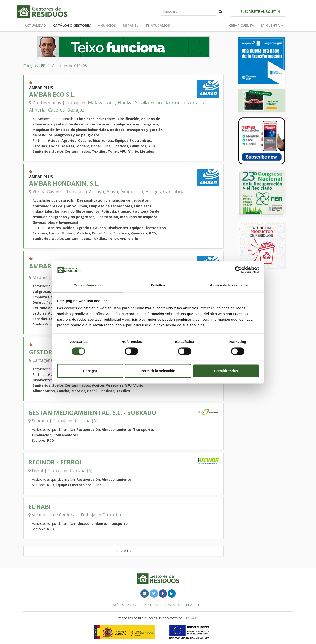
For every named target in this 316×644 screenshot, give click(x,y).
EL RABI (40, 507)
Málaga (96, 102)
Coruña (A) (86, 421)
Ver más (124, 551)
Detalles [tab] (158, 285)
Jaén (111, 102)
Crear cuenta (241, 25)
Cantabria (174, 192)
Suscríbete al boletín (258, 11)
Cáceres (56, 110)
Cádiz (199, 102)
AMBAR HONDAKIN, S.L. (64, 183)
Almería (37, 110)
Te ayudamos (158, 25)
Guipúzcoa (132, 192)
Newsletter (195, 605)
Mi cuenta (272, 25)
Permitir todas (226, 371)
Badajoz (76, 110)
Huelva (125, 102)
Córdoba (181, 102)
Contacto (173, 605)
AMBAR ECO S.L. (52, 94)
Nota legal (150, 605)
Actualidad (35, 25)
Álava (112, 192)
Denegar (90, 371)
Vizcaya (96, 192)
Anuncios (107, 25)
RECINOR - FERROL (56, 462)
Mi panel (131, 25)
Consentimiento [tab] (87, 285)
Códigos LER (34, 66)
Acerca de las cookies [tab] (229, 285)
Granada (160, 102)
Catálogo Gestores (72, 25)
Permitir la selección (158, 371)
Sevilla (142, 102)
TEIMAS (191, 618)
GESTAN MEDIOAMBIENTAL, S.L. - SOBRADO (92, 413)
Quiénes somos (124, 605)
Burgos (153, 192)
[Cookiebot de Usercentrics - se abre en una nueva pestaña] (238, 270)
